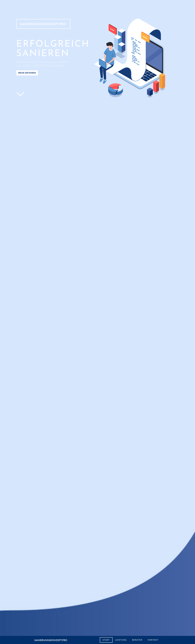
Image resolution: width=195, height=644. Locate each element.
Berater (137, 640)
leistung (121, 640)
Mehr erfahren (27, 73)
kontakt (153, 640)
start (106, 640)
